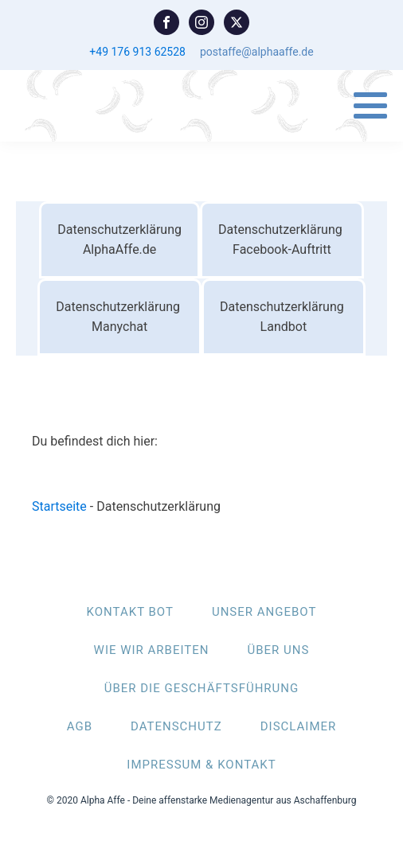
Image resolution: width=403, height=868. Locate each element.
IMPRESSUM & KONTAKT (201, 765)
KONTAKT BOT (130, 612)
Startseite (59, 506)
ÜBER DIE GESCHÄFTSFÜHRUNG (202, 688)
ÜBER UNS (279, 650)
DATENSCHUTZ (176, 726)
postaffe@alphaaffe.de (257, 52)
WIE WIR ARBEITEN (152, 650)
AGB (80, 726)
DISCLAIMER (299, 726)
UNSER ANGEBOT (264, 612)
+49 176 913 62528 (137, 52)
